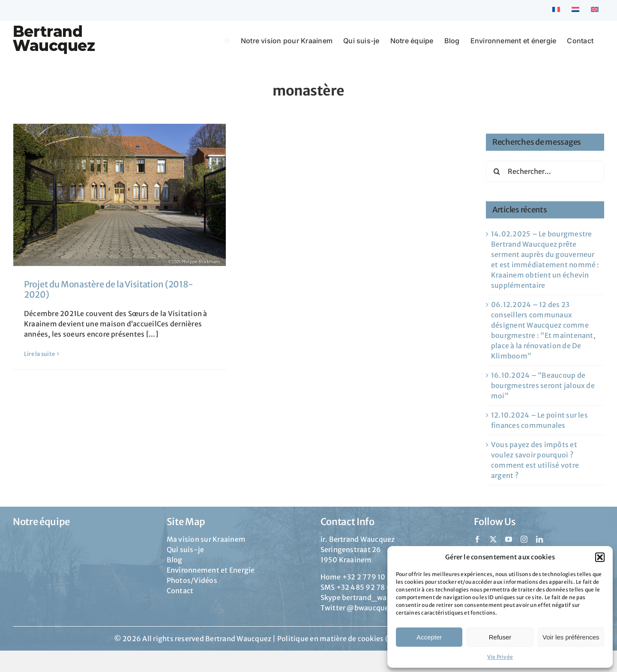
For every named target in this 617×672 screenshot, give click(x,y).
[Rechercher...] (545, 171)
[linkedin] (539, 539)
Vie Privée (500, 657)
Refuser (500, 637)
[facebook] (477, 539)
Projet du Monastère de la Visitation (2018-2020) (109, 289)
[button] (600, 557)
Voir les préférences (571, 637)
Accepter (429, 637)
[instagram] (524, 539)
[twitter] (493, 539)
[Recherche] (497, 171)
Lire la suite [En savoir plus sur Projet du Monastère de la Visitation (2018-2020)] (39, 354)
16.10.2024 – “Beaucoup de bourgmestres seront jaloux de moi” (543, 385)
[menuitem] (556, 10)
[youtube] (509, 539)
